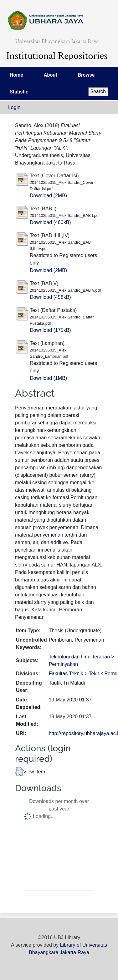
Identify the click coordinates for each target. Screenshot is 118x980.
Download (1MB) (48, 378)
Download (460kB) (50, 222)
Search (98, 91)
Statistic (19, 92)
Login (14, 107)
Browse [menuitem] (86, 75)
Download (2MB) (48, 196)
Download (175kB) (50, 330)
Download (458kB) (50, 297)
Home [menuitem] (16, 75)
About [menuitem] (51, 75)
